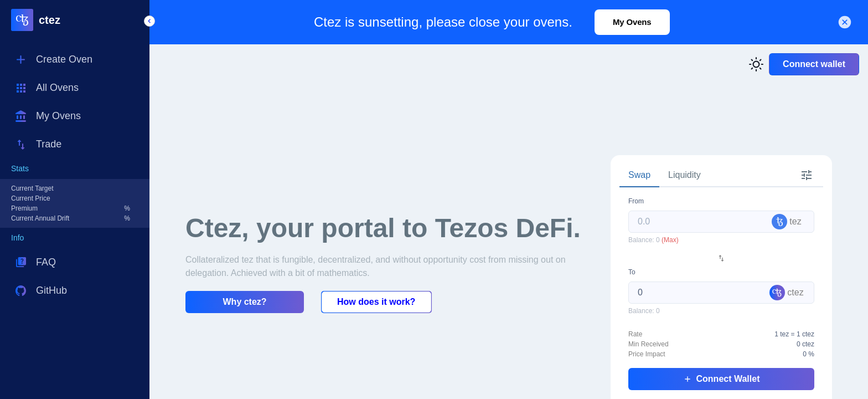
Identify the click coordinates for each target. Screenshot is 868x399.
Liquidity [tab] (684, 175)
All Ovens (57, 88)
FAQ (46, 262)
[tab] (807, 176)
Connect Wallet (722, 379)
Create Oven (64, 59)
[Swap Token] (721, 258)
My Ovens (58, 116)
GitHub (51, 290)
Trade (49, 144)
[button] (149, 21)
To (632, 272)
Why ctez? (245, 302)
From (636, 201)
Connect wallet (814, 64)
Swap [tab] (639, 175)
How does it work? (376, 302)
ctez (50, 20)
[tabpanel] (721, 293)
